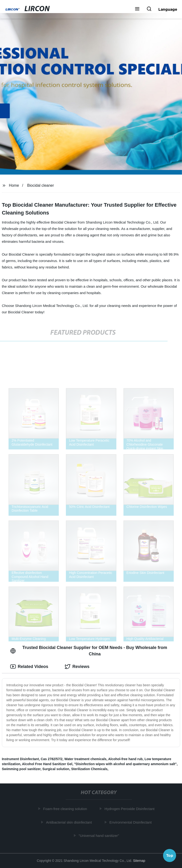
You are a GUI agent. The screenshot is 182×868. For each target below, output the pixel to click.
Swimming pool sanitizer (21, 769)
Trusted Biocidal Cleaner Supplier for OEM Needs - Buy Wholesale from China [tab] (89, 651)
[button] (137, 9)
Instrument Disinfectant (20, 759)
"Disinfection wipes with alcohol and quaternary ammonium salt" (125, 764)
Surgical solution (56, 769)
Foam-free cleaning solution (66, 809)
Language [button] (168, 9)
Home (14, 185)
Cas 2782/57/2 (52, 759)
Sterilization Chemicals (89, 769)
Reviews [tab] (77, 667)
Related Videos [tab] (29, 667)
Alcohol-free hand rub (125, 759)
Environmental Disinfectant (131, 822)
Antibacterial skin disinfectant (70, 822)
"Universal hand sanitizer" (99, 836)
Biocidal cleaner (41, 185)
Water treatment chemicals (85, 759)
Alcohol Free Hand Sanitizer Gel (47, 764)
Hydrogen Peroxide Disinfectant (130, 809)
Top (170, 855)
